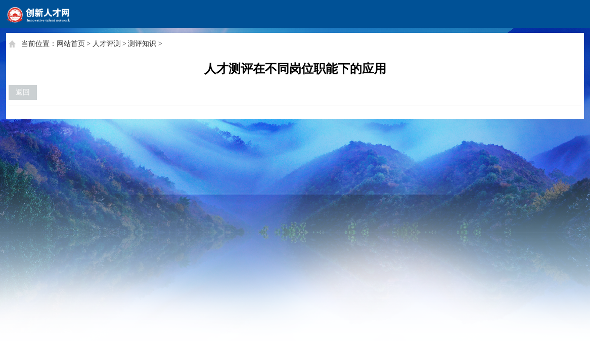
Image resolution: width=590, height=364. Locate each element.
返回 (23, 92)
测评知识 (142, 44)
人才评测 (107, 44)
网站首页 (71, 44)
